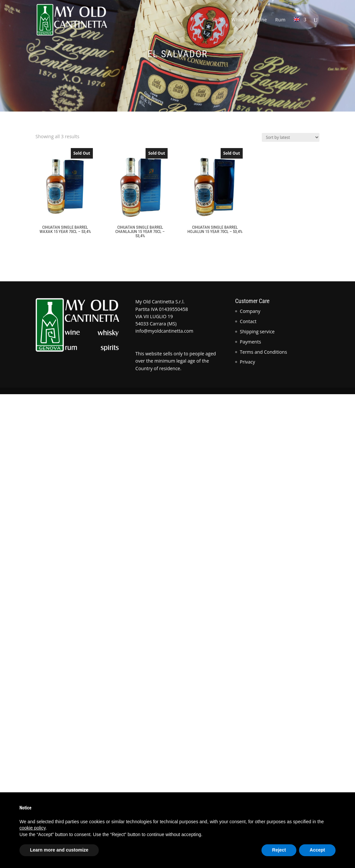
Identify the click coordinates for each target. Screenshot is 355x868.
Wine (261, 20)
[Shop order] (291, 137)
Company (250, 311)
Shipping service (257, 332)
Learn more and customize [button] (59, 850)
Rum (280, 20)
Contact (248, 321)
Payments (250, 342)
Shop (217, 20)
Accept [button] (317, 850)
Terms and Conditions (263, 352)
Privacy (247, 362)
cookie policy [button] (32, 828)
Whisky (239, 20)
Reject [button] (279, 850)
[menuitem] (300, 28)
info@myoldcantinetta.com (164, 331)
